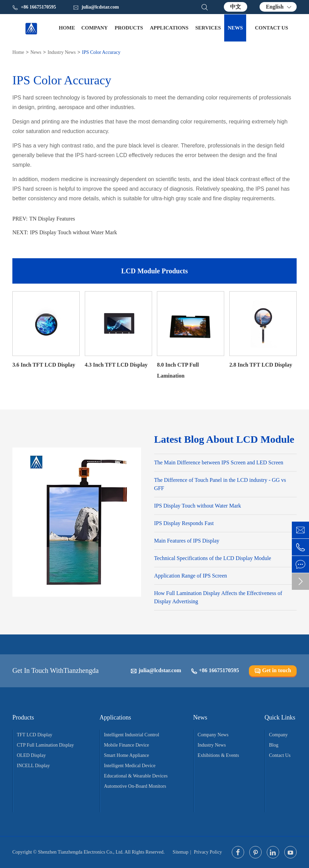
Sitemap (181, 852)
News (235, 28)
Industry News (61, 52)
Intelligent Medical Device (130, 766)
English (275, 7)
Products (129, 28)
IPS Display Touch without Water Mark (73, 232)
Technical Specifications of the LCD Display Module (213, 558)
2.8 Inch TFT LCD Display (261, 365)
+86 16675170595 (215, 671)
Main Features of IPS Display (187, 541)
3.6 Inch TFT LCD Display (44, 365)
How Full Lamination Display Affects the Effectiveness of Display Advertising (218, 597)
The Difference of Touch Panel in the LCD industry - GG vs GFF (220, 484)
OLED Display (31, 755)
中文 (236, 7)
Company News (213, 735)
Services (208, 28)
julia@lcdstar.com (96, 7)
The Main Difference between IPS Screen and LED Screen (219, 462)
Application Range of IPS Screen (191, 576)
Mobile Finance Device (127, 745)
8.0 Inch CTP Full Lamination (178, 370)
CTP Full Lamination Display (45, 745)
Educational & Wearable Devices (136, 776)
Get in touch (273, 671)
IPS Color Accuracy (101, 52)
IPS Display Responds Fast (184, 523)
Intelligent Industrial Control (132, 735)
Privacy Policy (208, 852)
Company (95, 28)
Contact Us (271, 28)
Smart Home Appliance (127, 755)
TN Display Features (52, 219)
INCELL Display (33, 766)
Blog (274, 745)
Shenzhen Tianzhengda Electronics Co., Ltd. (81, 852)
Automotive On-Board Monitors (135, 786)
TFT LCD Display (35, 735)
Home (67, 28)
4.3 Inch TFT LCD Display (116, 365)
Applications (169, 28)
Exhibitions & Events (219, 755)
